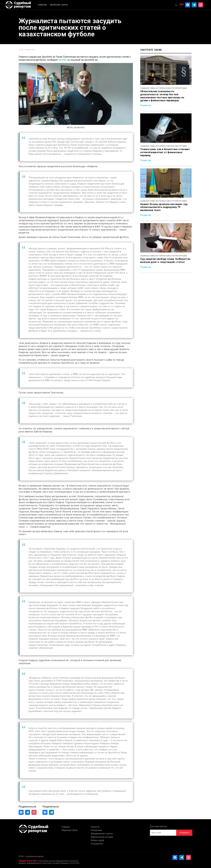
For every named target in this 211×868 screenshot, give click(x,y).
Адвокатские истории (102, 837)
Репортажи (96, 830)
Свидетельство (28, 861)
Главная (43, 5)
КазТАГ (63, 60)
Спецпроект (97, 844)
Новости (95, 827)
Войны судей (97, 840)
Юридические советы (102, 834)
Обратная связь (60, 5)
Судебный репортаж (19, 5)
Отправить (184, 833)
